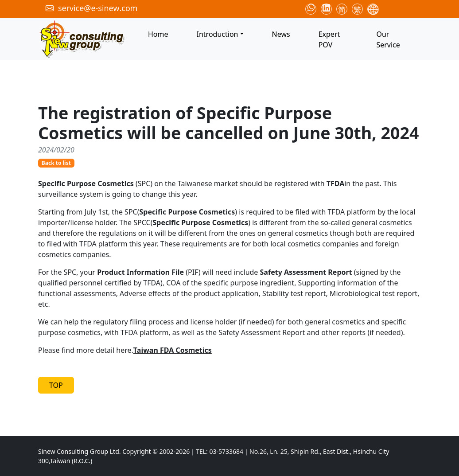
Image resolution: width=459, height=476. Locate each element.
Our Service (388, 39)
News (281, 34)
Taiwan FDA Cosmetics (173, 350)
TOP (56, 385)
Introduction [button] (218, 34)
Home (158, 34)
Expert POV (329, 39)
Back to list (56, 163)
